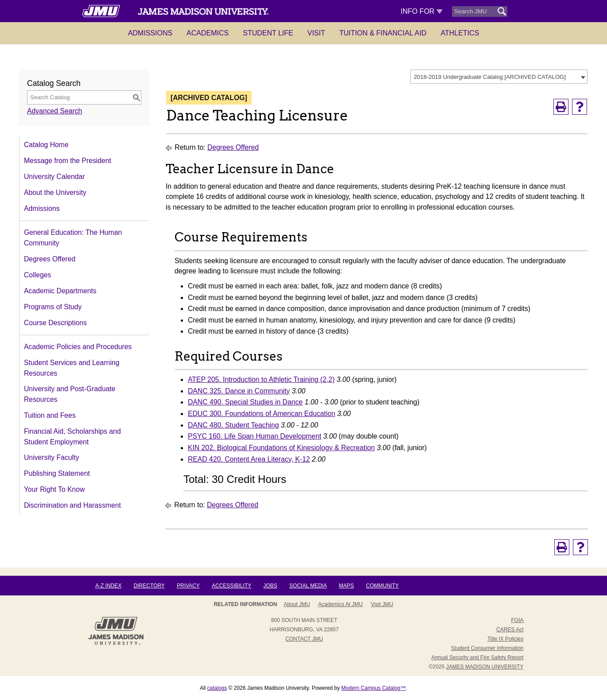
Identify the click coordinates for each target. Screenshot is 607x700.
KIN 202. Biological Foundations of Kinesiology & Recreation (281, 448)
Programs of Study (53, 307)
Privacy (188, 586)
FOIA (517, 620)
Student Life (268, 33)
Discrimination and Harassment (72, 505)
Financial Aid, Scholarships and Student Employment (72, 437)
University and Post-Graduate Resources (70, 394)
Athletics (460, 33)
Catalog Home (46, 145)
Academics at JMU (340, 604)
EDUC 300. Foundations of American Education (262, 414)
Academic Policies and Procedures (78, 347)
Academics (208, 33)
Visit (316, 33)
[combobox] (499, 77)
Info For (422, 11)
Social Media (308, 586)
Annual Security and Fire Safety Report (477, 657)
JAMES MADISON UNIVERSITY (485, 667)
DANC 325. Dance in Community (239, 391)
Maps (346, 586)
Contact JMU (304, 639)
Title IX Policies (506, 639)
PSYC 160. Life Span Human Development (255, 436)
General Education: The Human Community (73, 238)
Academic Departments (60, 291)
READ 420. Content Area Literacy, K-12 (249, 459)
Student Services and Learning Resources (72, 368)
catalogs (217, 688)
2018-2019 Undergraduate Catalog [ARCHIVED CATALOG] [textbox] (490, 77)
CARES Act (510, 630)
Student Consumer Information (487, 648)
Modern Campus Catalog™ (373, 688)
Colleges (37, 275)
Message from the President (68, 161)
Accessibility (232, 586)
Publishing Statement (57, 473)
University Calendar (54, 177)
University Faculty (51, 457)
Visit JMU (382, 604)
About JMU (297, 604)
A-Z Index (108, 586)
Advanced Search (54, 111)
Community (382, 586)
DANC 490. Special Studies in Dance (245, 402)
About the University (55, 192)
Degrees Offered (50, 259)
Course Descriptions (55, 323)
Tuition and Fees (50, 415)
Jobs (270, 586)
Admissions (150, 33)
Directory (149, 586)
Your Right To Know (54, 489)
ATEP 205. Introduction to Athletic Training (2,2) (261, 379)
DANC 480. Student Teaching (233, 425)
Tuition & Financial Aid (383, 33)
